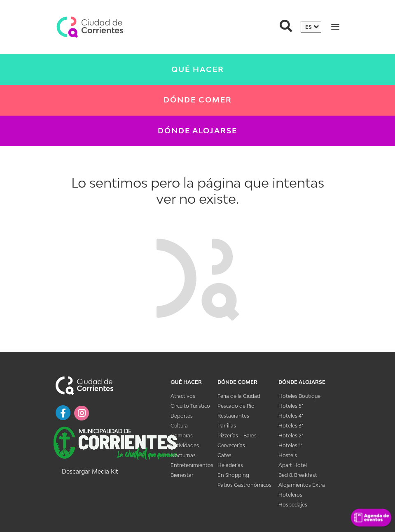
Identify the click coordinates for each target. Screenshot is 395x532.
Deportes (182, 416)
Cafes (224, 455)
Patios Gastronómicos (244, 485)
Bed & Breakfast (298, 475)
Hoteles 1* (291, 445)
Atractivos (183, 396)
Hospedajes (293, 505)
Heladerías (230, 465)
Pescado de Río (236, 406)
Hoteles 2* (291, 436)
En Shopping (233, 475)
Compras (182, 436)
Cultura (179, 426)
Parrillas (227, 426)
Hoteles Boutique (299, 396)
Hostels (288, 455)
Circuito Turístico (190, 406)
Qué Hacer (198, 69)
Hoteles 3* (291, 426)
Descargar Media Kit (90, 471)
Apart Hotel (293, 465)
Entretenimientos (192, 465)
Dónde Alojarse (197, 131)
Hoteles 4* (291, 416)
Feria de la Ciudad (239, 396)
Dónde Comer (198, 100)
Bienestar (182, 475)
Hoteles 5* (291, 406)
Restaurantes (233, 416)
